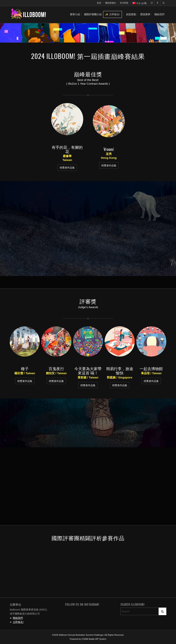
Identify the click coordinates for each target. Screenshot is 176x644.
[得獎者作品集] (67, 168)
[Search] (143, 611)
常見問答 (124, 3)
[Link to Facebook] (158, 3)
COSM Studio (88, 639)
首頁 (99, 3)
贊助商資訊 (110, 3)
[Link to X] (163, 3)
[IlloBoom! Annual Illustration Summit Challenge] (28, 15)
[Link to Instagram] (152, 3)
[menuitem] (99, 3)
